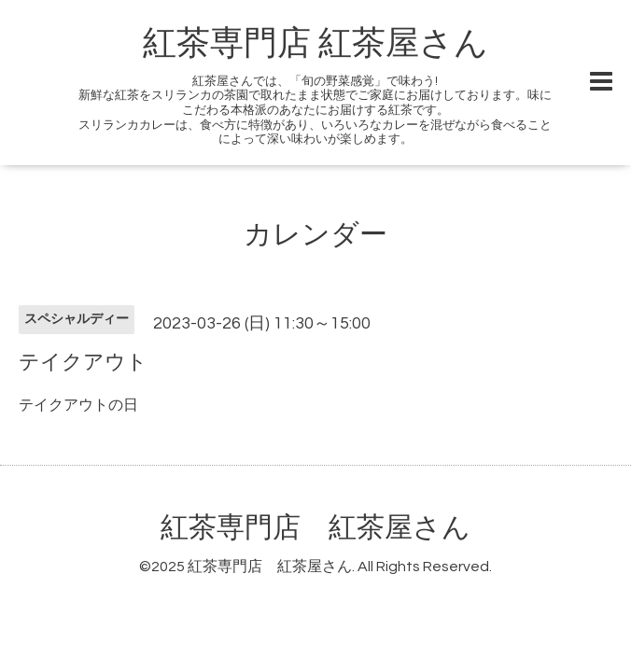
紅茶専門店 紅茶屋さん (315, 44)
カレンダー (315, 235)
